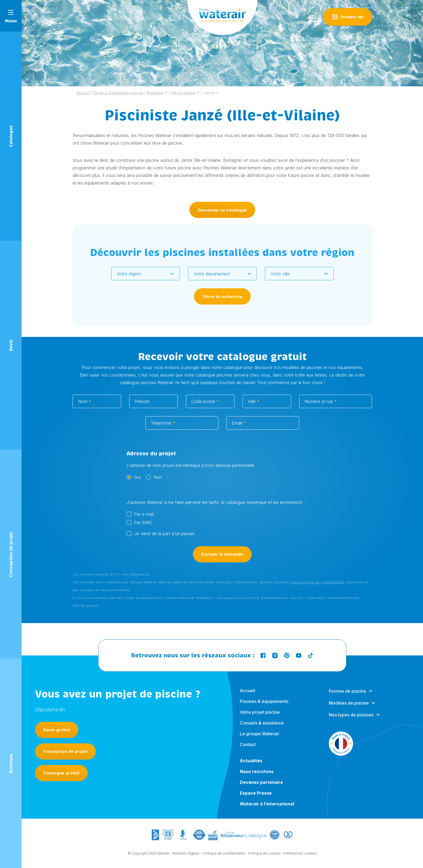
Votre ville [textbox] (280, 274)
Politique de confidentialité (224, 858)
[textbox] (142, 274)
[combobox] (146, 274)
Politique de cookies (264, 858)
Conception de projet (65, 751)
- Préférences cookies (299, 858)
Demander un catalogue (222, 210)
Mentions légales (186, 858)
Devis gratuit (57, 730)
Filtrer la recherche (222, 297)
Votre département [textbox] (212, 274)
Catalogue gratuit (61, 773)
